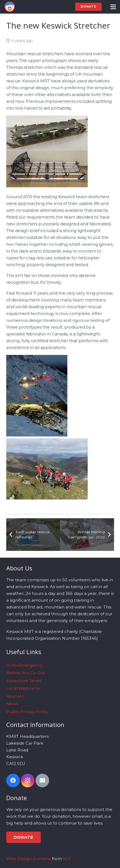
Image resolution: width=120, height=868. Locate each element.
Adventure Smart (24, 681)
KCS (67, 859)
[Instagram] (28, 780)
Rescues (15, 696)
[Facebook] (13, 780)
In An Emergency (24, 665)
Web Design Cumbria (29, 859)
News (12, 704)
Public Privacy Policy (27, 712)
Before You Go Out (26, 673)
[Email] (42, 780)
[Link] (10, 7)
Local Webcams (23, 688)
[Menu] (113, 7)
